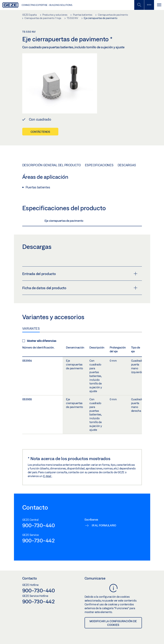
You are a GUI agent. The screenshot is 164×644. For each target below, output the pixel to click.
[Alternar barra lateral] (149, 5)
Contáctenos (40, 132)
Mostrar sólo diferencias (39, 341)
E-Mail (48, 476)
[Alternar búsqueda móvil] (139, 5)
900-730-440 (39, 525)
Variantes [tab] (31, 328)
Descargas (127, 165)
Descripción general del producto (52, 165)
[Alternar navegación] (159, 5)
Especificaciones (99, 165)
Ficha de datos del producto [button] (80, 288)
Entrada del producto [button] (80, 274)
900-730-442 (39, 540)
